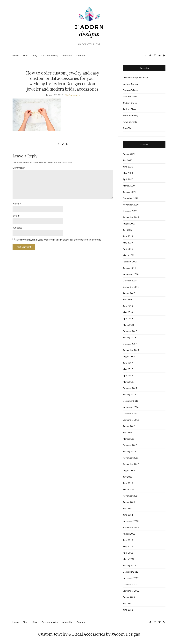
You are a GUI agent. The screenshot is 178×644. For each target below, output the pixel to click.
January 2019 (129, 268)
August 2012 (129, 597)
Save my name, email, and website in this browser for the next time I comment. (58, 238)
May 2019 (128, 243)
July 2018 (128, 300)
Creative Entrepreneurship (135, 78)
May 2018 (128, 312)
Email (16, 214)
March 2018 (129, 325)
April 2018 (128, 319)
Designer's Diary (131, 90)
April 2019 (128, 249)
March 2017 (129, 382)
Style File (127, 128)
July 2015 (128, 477)
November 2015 (131, 458)
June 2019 (128, 236)
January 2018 (129, 338)
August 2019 (129, 224)
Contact (81, 55)
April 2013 (128, 553)
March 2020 (129, 186)
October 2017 (130, 344)
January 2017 (129, 395)
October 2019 (130, 211)
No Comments (72, 95)
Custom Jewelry (50, 55)
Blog (35, 55)
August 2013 (129, 534)
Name (17, 202)
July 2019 (128, 230)
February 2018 (130, 331)
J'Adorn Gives (129, 109)
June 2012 (128, 610)
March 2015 (129, 489)
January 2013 (129, 565)
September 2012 (131, 591)
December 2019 (131, 198)
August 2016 (129, 426)
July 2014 (128, 508)
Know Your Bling (130, 116)
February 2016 (130, 445)
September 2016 (131, 420)
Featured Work (130, 97)
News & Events (130, 122)
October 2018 (130, 281)
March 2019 (129, 255)
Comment (19, 168)
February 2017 (130, 388)
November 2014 (131, 496)
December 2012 (131, 572)
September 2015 (131, 464)
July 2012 (128, 603)
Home (16, 55)
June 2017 (128, 363)
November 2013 (131, 521)
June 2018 (128, 306)
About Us (67, 55)
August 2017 (129, 357)
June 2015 (128, 483)
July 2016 (128, 433)
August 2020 (129, 154)
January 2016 (129, 452)
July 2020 (128, 160)
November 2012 (131, 578)
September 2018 (131, 287)
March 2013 (129, 559)
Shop (26, 55)
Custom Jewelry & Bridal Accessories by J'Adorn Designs (89, 634)
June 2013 (128, 540)
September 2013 (131, 527)
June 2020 (128, 167)
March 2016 (129, 439)
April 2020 (128, 179)
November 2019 (131, 205)
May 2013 (128, 546)
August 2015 (129, 471)
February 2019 (130, 262)
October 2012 (130, 584)
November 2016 (131, 407)
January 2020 (129, 192)
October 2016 (130, 414)
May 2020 (128, 173)
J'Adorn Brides (130, 103)
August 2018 (129, 293)
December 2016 (131, 401)
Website (17, 226)
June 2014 (128, 515)
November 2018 (131, 274)
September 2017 (131, 350)
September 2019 (131, 217)
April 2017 (128, 376)
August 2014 (129, 502)
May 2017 (128, 369)
